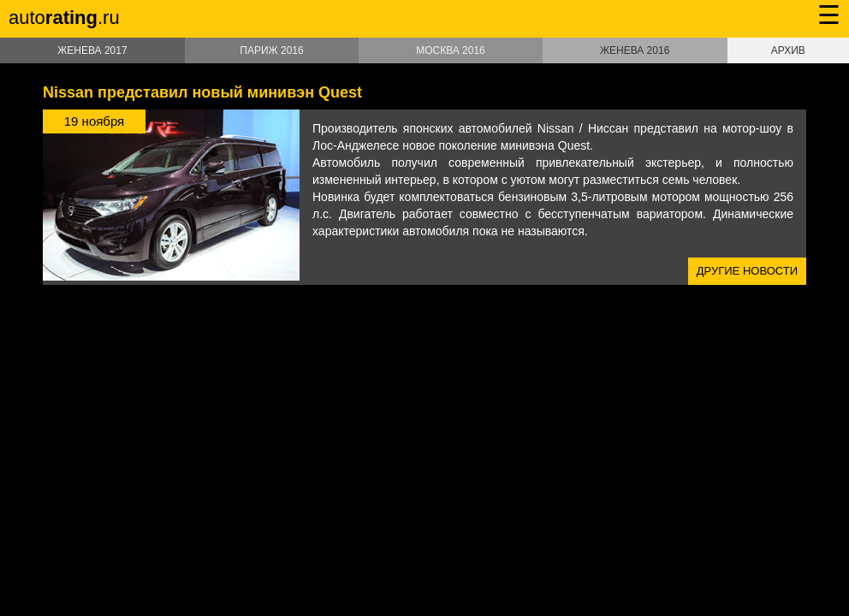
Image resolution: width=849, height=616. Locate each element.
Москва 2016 (451, 50)
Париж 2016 (271, 50)
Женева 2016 (635, 50)
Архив (788, 50)
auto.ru (64, 18)
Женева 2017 (92, 50)
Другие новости (747, 271)
